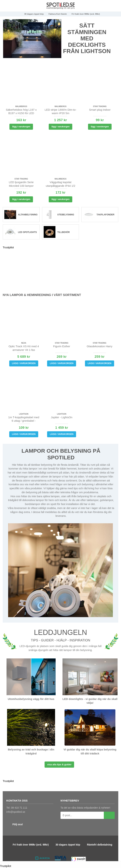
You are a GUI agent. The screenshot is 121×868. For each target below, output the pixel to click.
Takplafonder (105, 215)
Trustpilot (8, 247)
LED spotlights (27, 232)
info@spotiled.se (16, 812)
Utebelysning (66, 215)
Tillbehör (63, 232)
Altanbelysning (28, 215)
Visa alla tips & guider (59, 764)
